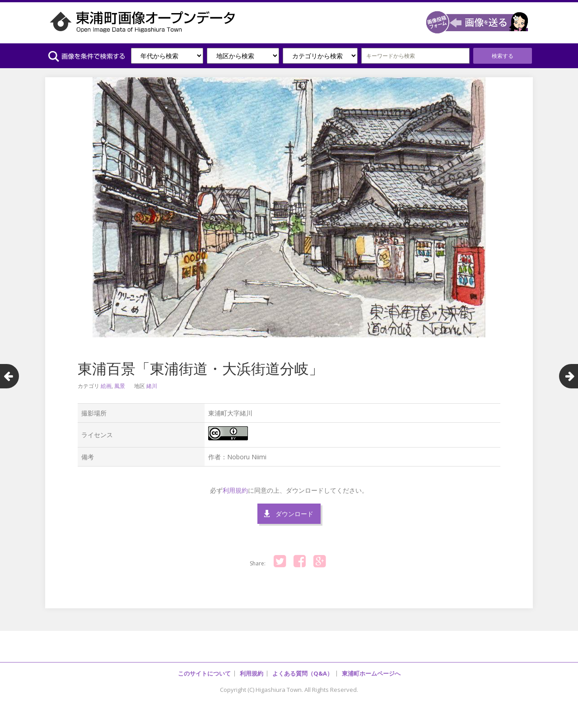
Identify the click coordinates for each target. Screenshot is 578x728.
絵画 (106, 386)
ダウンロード (294, 514)
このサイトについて (204, 673)
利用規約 (235, 490)
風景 (120, 386)
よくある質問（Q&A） (303, 673)
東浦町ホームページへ (371, 673)
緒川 (152, 386)
